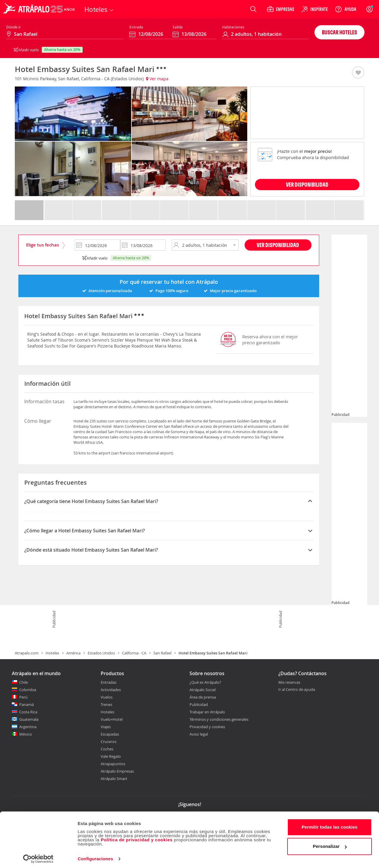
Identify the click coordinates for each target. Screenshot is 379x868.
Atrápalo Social (203, 690)
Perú (23, 697)
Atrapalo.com (27, 653)
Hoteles (52, 653)
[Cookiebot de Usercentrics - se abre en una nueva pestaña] (38, 856)
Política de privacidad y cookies (137, 837)
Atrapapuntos (113, 764)
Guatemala (29, 719)
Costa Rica (28, 712)
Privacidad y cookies (207, 727)
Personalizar (330, 844)
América (73, 653)
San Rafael (162, 653)
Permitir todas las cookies (330, 825)
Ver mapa (157, 79)
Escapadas (110, 734)
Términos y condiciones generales (219, 719)
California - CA (134, 653)
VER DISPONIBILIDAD (307, 184)
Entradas (109, 682)
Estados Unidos (101, 653)
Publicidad (199, 704)
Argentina (28, 727)
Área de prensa (203, 697)
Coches (107, 749)
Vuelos (107, 697)
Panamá (27, 704)
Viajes (106, 727)
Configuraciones (95, 856)
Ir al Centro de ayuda (297, 690)
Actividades (111, 690)
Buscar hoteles (339, 32)
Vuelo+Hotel (112, 719)
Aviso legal (199, 734)
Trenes (106, 704)
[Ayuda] (346, 9)
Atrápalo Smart (114, 779)
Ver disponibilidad (278, 245)
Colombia (28, 690)
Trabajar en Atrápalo (207, 712)
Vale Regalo (111, 756)
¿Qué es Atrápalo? (205, 682)
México (26, 734)
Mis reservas (289, 683)
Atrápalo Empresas (117, 771)
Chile (24, 682)
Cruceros (109, 742)
